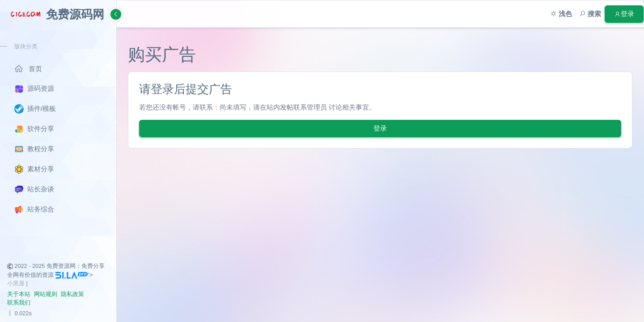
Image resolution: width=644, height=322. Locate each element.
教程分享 (34, 149)
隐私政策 (72, 294)
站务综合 (34, 210)
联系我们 (19, 303)
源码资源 (34, 89)
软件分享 (34, 129)
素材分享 (34, 169)
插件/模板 (35, 109)
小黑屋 (16, 283)
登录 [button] (624, 14)
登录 (380, 128)
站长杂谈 (34, 189)
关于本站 (19, 294)
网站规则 (46, 294)
